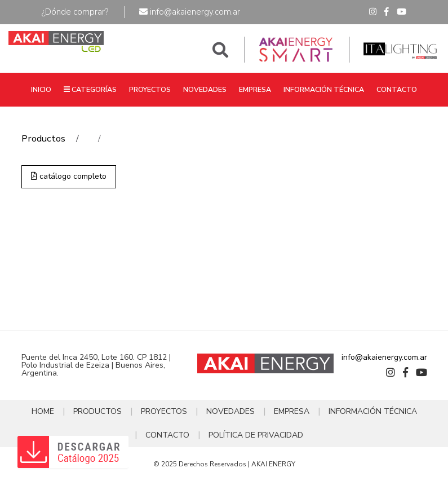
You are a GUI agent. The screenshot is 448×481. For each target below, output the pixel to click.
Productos (43, 138)
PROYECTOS (150, 89)
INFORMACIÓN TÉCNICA (324, 89)
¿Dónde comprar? (75, 12)
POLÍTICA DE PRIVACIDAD (256, 435)
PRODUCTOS (97, 411)
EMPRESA (255, 89)
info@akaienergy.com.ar (190, 12)
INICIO (41, 89)
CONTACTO (397, 89)
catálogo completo (69, 176)
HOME (43, 411)
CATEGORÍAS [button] (90, 89)
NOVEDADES (205, 89)
